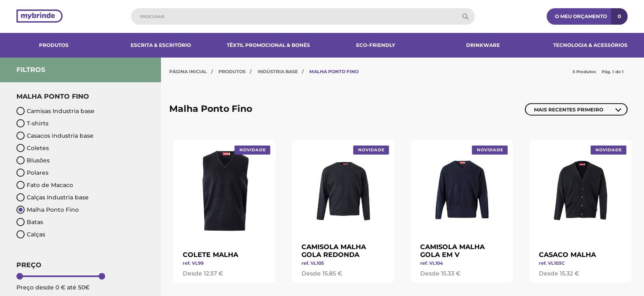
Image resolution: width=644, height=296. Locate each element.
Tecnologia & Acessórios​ (590, 45)
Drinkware (483, 45)
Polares (32, 173)
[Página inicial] (40, 17)
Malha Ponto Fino (48, 210)
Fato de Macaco (45, 185)
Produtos (54, 45)
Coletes (33, 148)
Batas (30, 222)
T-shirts (32, 123)
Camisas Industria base (55, 111)
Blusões (33, 160)
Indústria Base (278, 72)
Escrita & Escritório (161, 45)
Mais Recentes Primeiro (569, 110)
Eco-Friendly (376, 45)
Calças (31, 234)
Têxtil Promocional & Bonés (268, 45)
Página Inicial (188, 72)
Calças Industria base (53, 197)
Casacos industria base (55, 136)
